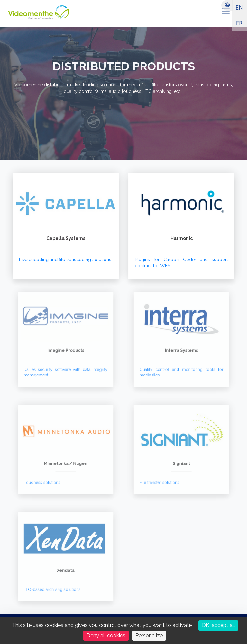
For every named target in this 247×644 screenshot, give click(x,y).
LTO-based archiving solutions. (54, 585)
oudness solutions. (46, 478)
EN (239, 7)
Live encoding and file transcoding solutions (65, 259)
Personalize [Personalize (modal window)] (149, 635)
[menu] (226, 11)
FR (239, 23)
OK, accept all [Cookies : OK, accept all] (218, 625)
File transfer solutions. (162, 478)
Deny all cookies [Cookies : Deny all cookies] (106, 635)
